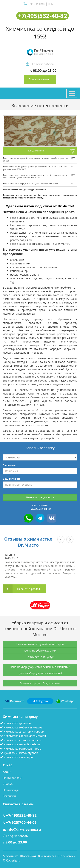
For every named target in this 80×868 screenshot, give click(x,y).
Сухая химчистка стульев (21, 753)
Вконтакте (15, 701)
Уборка (8, 784)
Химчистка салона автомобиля (25, 736)
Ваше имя (9, 465)
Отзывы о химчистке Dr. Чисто (28, 542)
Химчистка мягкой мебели (22, 744)
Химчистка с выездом (19, 757)
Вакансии (9, 796)
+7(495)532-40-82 (43, 16)
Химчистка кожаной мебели (23, 740)
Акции (7, 772)
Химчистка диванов (17, 723)
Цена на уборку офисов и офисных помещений (40, 667)
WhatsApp (66, 701)
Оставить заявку (39, 79)
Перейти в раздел (29, 589)
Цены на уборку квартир (40, 650)
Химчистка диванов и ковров (24, 731)
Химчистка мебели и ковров (23, 727)
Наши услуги (11, 790)
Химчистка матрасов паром (23, 749)
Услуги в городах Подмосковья (40, 683)
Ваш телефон (11, 479)
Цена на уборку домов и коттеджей (40, 673)
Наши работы (12, 778)
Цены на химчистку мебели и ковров (40, 644)
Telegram (40, 701)
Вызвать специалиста (40, 497)
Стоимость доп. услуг (40, 657)
